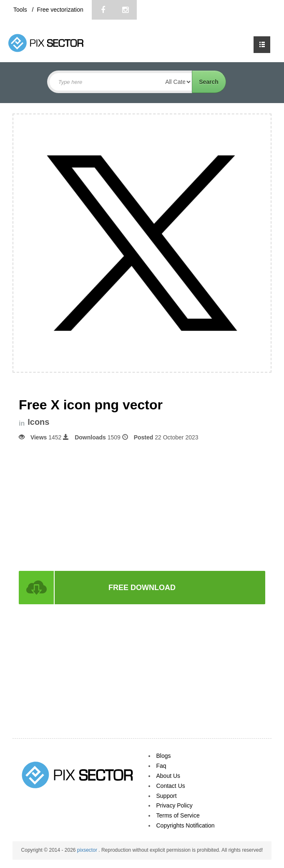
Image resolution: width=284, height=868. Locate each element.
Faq (161, 766)
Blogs (164, 756)
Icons (38, 422)
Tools (21, 10)
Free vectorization (60, 10)
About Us (168, 776)
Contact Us (171, 786)
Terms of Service (178, 815)
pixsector (88, 850)
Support (167, 796)
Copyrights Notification (186, 825)
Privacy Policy (175, 805)
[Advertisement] (142, 505)
